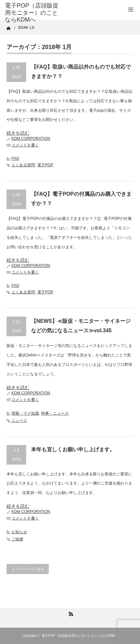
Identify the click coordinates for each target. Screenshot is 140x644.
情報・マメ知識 (25, 413)
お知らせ (19, 532)
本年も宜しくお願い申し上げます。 (73, 449)
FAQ (15, 158)
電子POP (45, 165)
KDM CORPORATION (31, 139)
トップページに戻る (28, 569)
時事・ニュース (55, 413)
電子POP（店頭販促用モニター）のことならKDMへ (80, 636)
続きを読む (18, 133)
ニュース (19, 421)
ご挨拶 (17, 539)
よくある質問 (23, 165)
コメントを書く (25, 145)
